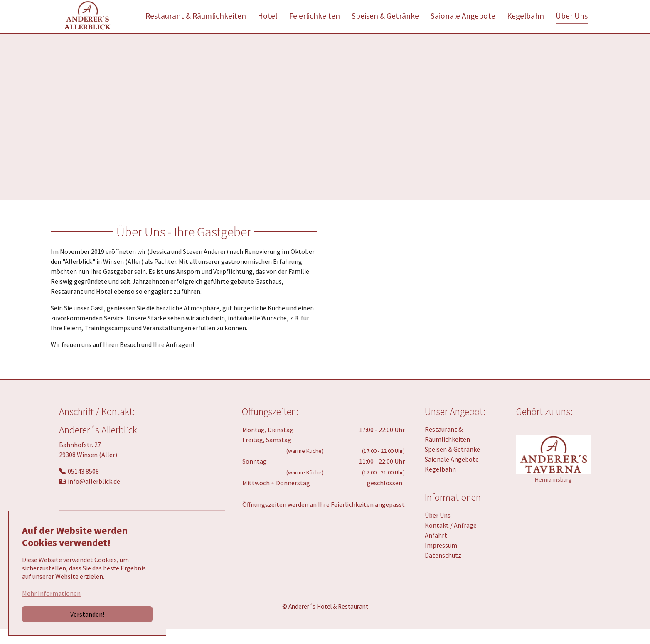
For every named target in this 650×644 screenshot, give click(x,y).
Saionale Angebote (452, 474)
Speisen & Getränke (452, 464)
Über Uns (438, 530)
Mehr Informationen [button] (51, 593)
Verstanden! (87, 614)
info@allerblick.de (94, 496)
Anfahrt (436, 550)
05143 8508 (83, 486)
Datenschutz (443, 570)
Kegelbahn (440, 484)
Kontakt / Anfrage (451, 540)
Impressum (441, 560)
